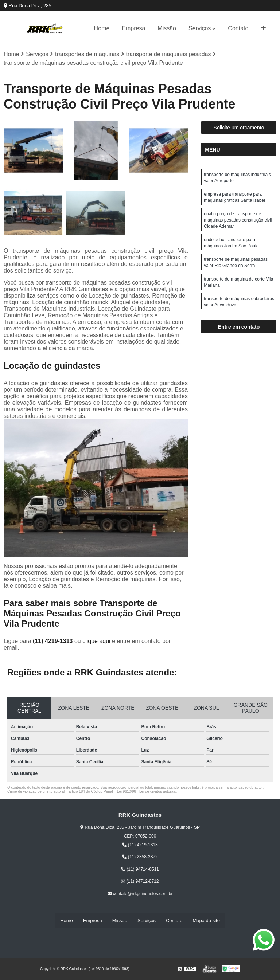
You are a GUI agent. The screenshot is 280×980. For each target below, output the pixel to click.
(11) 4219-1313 (54, 641)
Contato (238, 28)
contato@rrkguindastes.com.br (140, 894)
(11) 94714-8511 (140, 870)
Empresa (133, 28)
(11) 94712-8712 (140, 882)
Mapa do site (206, 921)
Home (102, 28)
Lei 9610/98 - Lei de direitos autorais (147, 792)
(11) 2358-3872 (140, 857)
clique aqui (96, 641)
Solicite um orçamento (239, 128)
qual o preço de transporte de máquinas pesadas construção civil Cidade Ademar (238, 222)
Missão (167, 28)
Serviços (200, 28)
